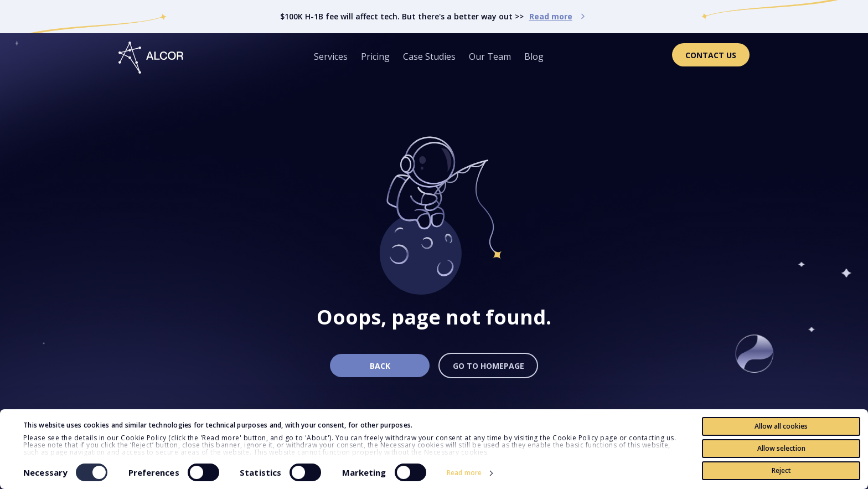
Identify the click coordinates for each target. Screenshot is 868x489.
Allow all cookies (781, 426)
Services (331, 56)
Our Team (490, 56)
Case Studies (429, 56)
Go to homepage (489, 366)
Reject (781, 470)
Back (380, 366)
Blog (534, 56)
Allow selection (781, 448)
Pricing (375, 56)
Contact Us (711, 55)
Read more (464, 473)
